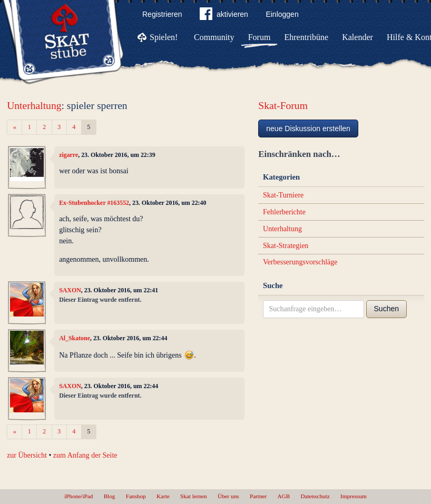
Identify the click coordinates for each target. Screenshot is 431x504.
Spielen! (164, 37)
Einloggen (282, 14)
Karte (163, 496)
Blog (110, 496)
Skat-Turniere (283, 195)
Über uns (228, 496)
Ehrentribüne (307, 37)
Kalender (357, 37)
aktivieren (224, 16)
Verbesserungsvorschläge (300, 262)
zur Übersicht (27, 455)
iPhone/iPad (79, 496)
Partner (258, 496)
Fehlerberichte (284, 212)
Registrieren (162, 14)
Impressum (354, 496)
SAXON (70, 290)
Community (214, 37)
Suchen (386, 309)
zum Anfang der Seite (85, 455)
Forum (259, 37)
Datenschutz (315, 496)
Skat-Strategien (286, 246)
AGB (284, 496)
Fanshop (136, 496)
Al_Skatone (75, 338)
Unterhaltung (34, 106)
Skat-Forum (283, 106)
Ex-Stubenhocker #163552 (94, 203)
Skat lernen (194, 496)
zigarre (68, 155)
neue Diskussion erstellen (308, 129)
